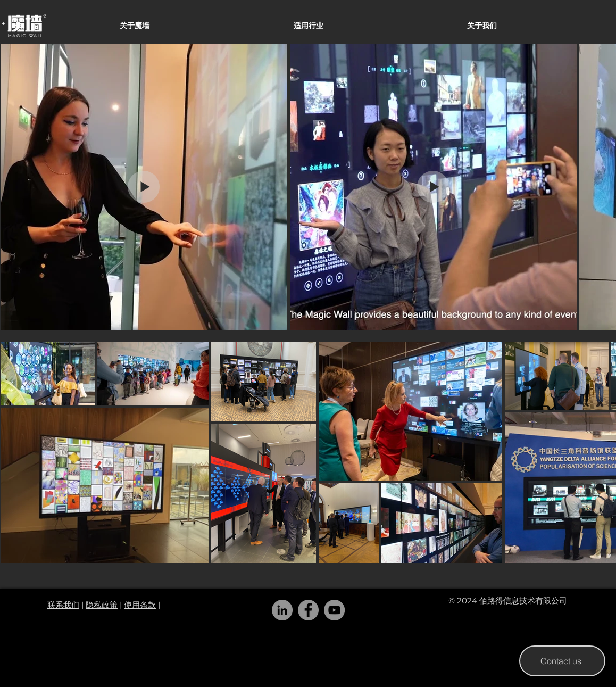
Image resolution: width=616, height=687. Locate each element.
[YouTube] (334, 610)
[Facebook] (308, 610)
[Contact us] (562, 661)
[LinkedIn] (282, 610)
